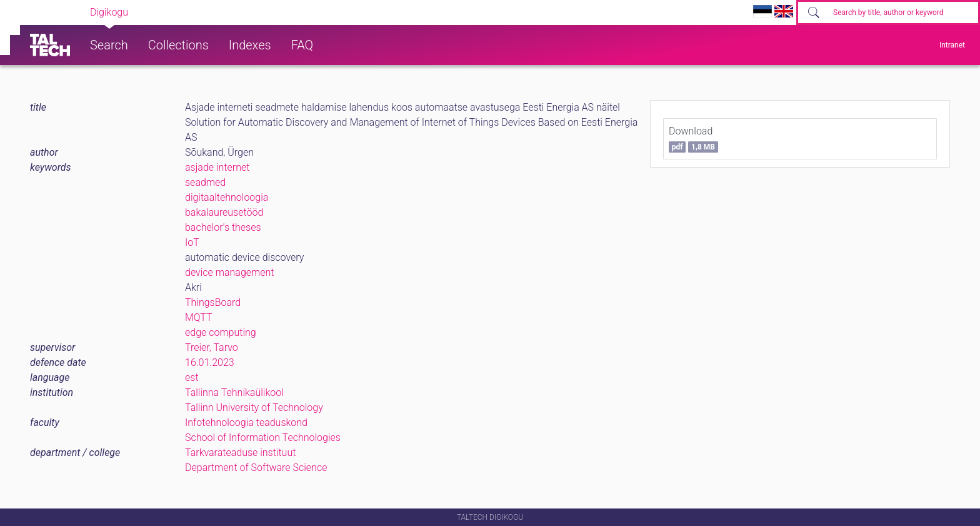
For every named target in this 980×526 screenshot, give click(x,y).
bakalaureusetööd (224, 212)
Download (693, 139)
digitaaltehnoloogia (227, 197)
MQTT (199, 317)
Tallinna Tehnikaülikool (234, 392)
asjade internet (217, 167)
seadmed (205, 182)
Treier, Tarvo (212, 347)
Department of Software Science (256, 468)
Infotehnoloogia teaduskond (246, 422)
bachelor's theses (223, 227)
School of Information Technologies (263, 437)
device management (229, 272)
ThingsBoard (213, 302)
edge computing (221, 332)
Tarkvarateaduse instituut (240, 453)
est (192, 377)
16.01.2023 (210, 362)
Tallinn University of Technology (254, 407)
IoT (192, 242)
